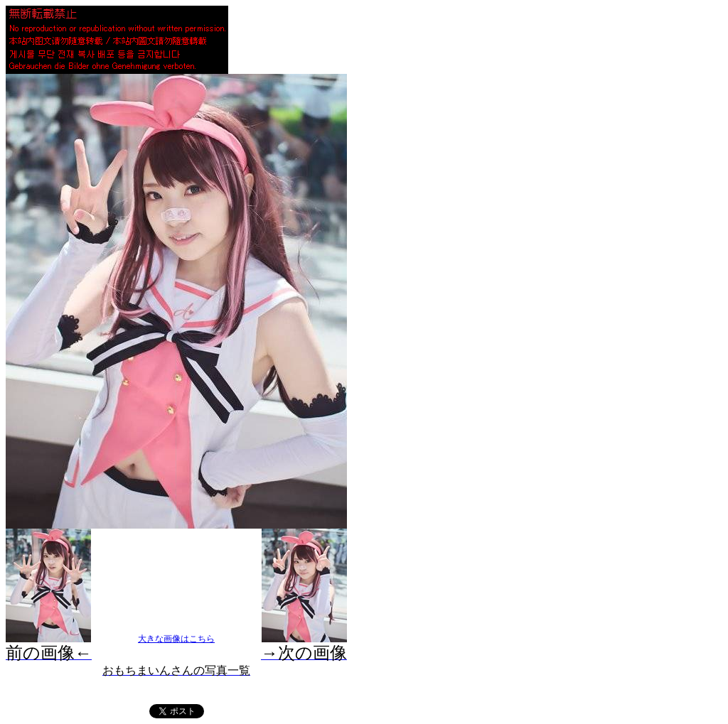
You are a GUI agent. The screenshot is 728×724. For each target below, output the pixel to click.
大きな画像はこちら (176, 639)
